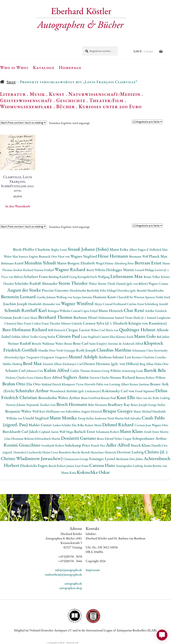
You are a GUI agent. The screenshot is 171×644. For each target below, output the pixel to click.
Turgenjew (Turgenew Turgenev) (47, 357)
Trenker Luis (48, 405)
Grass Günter (35, 378)
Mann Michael (143, 411)
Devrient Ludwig (131, 452)
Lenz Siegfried (90, 337)
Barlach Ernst (85, 432)
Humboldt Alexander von (45, 304)
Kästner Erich (125, 337)
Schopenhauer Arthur (149, 438)
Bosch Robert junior (62, 466)
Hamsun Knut (105, 297)
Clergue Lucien (78, 330)
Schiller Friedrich (156, 311)
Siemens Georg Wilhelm (106, 371)
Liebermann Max (127, 276)
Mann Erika (119, 249)
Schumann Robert (108, 432)
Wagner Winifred (78, 303)
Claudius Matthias (114, 350)
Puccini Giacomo (56, 290)
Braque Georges (118, 411)
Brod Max (33, 363)
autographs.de (73, 583)
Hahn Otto (161, 364)
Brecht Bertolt (81, 452)
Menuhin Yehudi (41, 263)
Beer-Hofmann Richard (25, 329)
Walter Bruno (64, 344)
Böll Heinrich (57, 330)
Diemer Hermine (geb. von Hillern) (112, 364)
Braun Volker (152, 277)
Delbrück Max (159, 250)
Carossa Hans (103, 465)
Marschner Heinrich (104, 452)
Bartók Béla (155, 370)
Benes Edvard (106, 439)
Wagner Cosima (158, 284)
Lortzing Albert (119, 384)
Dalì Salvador (133, 418)
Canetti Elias (108, 337)
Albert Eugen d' (139, 250)
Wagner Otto (160, 425)
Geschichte (71, 100)
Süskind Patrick (52, 384)
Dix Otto (34, 384)
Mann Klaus (132, 431)
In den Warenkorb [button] (18, 206)
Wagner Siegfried (84, 256)
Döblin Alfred (21, 337)
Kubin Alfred (57, 370)
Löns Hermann (14, 439)
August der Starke (25, 290)
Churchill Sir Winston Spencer (136, 297)
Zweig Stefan (86, 418)
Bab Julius (163, 337)
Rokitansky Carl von (118, 391)
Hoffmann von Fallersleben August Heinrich (75, 411)
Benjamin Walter (19, 411)
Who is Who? (14, 67)
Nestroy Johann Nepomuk (23, 405)
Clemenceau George (76, 459)
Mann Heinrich (111, 311)
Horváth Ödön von (97, 384)
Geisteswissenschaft (26, 100)
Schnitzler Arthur (33, 390)
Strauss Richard (123, 377)
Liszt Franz (82, 466)
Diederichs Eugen (34, 466)
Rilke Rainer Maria (90, 425)
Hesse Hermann (113, 256)
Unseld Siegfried (36, 418)
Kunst (57, 94)
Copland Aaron (49, 432)
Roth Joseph (86, 350)
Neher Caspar (123, 439)
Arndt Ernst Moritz (156, 432)
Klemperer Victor (73, 384)
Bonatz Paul (109, 398)
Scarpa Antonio (83, 297)
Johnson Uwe (35, 371)
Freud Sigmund (145, 391)
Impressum (93, 570)
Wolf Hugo (67, 432)
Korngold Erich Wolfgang (94, 277)
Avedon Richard (23, 270)
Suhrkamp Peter (78, 445)
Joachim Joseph (16, 304)
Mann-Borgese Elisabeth (76, 263)
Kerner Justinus (140, 384)
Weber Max (11, 256)
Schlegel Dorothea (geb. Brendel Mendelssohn (135, 290)
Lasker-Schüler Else (65, 425)
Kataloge (44, 67)
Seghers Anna (76, 377)
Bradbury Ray (119, 405)
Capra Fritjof (90, 311)
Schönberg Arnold (156, 304)
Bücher (65, 106)
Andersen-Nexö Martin (109, 418)
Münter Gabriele (72, 323)
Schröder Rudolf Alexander (36, 283)
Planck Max (158, 256)
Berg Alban (147, 364)
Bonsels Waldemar (44, 344)
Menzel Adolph (83, 357)
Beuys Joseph (139, 405)
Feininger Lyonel (103, 459)
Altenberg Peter (124, 263)
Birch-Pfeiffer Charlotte (32, 249)
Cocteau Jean (143, 425)
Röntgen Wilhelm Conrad (65, 311)
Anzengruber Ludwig (130, 466)
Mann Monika (64, 418)
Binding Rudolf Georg (63, 277)
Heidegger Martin (121, 270)
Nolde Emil (163, 297)
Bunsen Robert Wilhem (151, 378)
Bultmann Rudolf (13, 263)
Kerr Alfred (54, 377)
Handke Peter (47, 350)
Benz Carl (81, 343)
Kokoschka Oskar (93, 472)
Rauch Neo (98, 445)
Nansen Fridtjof (44, 270)
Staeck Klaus (141, 445)
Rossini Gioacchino (22, 445)
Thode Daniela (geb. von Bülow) (128, 284)
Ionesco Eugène (29, 256)
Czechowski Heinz (39, 452)
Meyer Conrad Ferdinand (111, 304)
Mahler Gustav (41, 425)
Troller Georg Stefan (43, 337)
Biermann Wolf (139, 256)
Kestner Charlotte (144, 357)
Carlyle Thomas (81, 371)
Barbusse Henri (86, 317)
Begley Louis (59, 250)
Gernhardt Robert (53, 445)
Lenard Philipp (145, 270)
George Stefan (156, 405)
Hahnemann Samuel (111, 318)
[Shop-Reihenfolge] (23, 123)
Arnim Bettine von (155, 466)
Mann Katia (69, 473)
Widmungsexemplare (26, 106)
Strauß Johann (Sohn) (89, 249)
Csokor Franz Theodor (46, 323)
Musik (37, 94)
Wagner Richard (70, 269)
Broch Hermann (72, 404)
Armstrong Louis (133, 371)
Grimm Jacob (11, 317)
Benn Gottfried (91, 398)
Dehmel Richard (118, 425)
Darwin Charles (100, 378)
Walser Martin (98, 284)
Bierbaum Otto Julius (130, 459)
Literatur (13, 94)
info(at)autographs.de (69, 570)
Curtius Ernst (136, 304)
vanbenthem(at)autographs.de (63, 574)
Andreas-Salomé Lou (115, 357)
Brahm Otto (14, 384)
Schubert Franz (36, 277)
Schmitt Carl (16, 371)
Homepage (70, 67)
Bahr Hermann (98, 405)
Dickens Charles (16, 378)
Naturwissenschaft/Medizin (104, 94)
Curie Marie (30, 318)
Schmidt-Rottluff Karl (26, 310)
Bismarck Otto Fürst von (55, 256)
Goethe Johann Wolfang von (55, 297)
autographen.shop (71, 588)
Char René (135, 310)
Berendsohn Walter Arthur (60, 398)
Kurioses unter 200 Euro (110, 106)
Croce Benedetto (61, 452)
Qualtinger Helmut (138, 329)
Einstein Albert (53, 364)
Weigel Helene (105, 263)
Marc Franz (24, 323)
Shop (11, 82)
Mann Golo (145, 336)
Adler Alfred (118, 445)
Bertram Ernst (148, 263)
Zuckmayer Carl (73, 364)
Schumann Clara (143, 350)
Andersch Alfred (133, 344)
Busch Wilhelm (96, 270)
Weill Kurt (39, 411)
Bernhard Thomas (56, 317)
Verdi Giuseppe (66, 350)
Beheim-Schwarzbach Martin (43, 439)
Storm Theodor (74, 283)
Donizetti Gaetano (79, 438)
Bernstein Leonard (19, 297)
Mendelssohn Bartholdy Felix (88, 290)
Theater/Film (106, 100)
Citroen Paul (69, 336)
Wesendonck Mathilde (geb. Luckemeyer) (76, 391)
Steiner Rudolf (20, 343)
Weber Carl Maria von (105, 330)
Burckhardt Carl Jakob (21, 432)
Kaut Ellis (126, 397)
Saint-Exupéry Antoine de (106, 344)
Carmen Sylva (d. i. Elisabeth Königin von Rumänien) (125, 323)
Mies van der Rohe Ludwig (153, 398)
